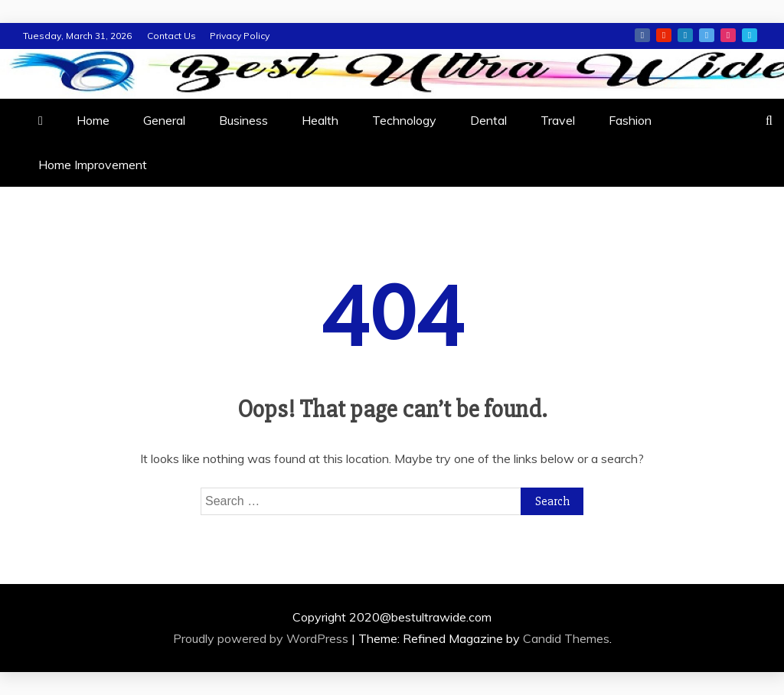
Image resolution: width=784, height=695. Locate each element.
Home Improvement (93, 165)
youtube (664, 35)
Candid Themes (566, 638)
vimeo (750, 35)
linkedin (685, 35)
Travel (558, 120)
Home (93, 120)
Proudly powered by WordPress (262, 638)
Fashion (630, 120)
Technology (404, 120)
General (164, 120)
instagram (728, 35)
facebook (642, 35)
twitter (707, 35)
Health (320, 120)
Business (243, 120)
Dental (488, 120)
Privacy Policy (240, 36)
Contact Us (171, 36)
